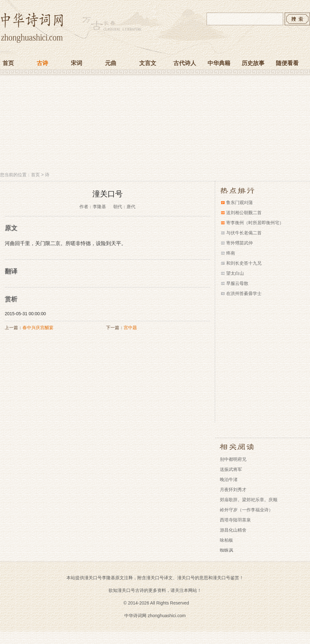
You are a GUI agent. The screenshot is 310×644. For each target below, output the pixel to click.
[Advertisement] (155, 124)
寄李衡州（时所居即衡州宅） (255, 223)
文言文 (148, 63)
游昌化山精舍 (233, 530)
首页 (8, 63)
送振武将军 (231, 469)
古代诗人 (185, 63)
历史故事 (253, 63)
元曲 (111, 63)
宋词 (77, 63)
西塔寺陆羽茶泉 (235, 520)
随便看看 (287, 63)
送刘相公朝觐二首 (244, 213)
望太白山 (235, 273)
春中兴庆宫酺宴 (38, 328)
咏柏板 (226, 540)
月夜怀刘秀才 (233, 490)
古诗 (42, 63)
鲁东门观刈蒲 (239, 202)
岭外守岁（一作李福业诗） (246, 510)
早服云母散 (237, 283)
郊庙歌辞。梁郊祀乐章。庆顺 (249, 500)
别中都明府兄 (233, 459)
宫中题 (130, 328)
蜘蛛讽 (226, 550)
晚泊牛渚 (229, 479)
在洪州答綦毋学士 (244, 293)
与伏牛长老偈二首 (244, 233)
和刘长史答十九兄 (244, 263)
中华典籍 (219, 63)
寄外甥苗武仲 (239, 243)
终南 (231, 253)
